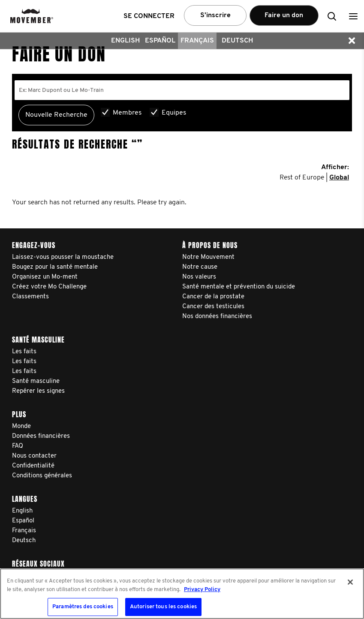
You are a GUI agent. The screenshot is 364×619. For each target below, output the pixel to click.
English (125, 41)
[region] (182, 594)
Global (339, 178)
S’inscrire (215, 15)
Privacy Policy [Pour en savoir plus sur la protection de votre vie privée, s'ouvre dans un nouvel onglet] (202, 590)
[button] (353, 16)
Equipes (174, 113)
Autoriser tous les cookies (163, 607)
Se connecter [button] (149, 16)
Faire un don (284, 15)
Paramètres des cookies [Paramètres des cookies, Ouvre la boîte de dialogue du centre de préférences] (83, 607)
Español (160, 41)
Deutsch (237, 41)
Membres (127, 113)
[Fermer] (350, 582)
